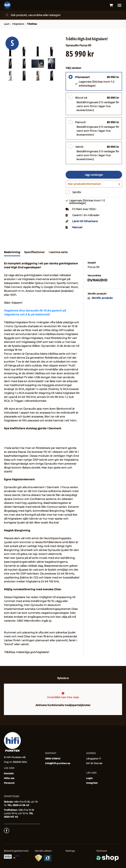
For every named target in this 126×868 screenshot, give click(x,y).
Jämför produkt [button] (100, 298)
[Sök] (63, 15)
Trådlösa (32, 24)
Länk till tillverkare (85, 221)
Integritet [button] (92, 783)
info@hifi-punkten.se (58, 763)
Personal (9, 783)
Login (89, 778)
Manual (77, 227)
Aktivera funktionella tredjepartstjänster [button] (63, 705)
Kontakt (9, 773)
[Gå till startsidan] (7, 5)
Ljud (6, 24)
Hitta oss (9, 778)
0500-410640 (53, 759)
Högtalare (18, 24)
